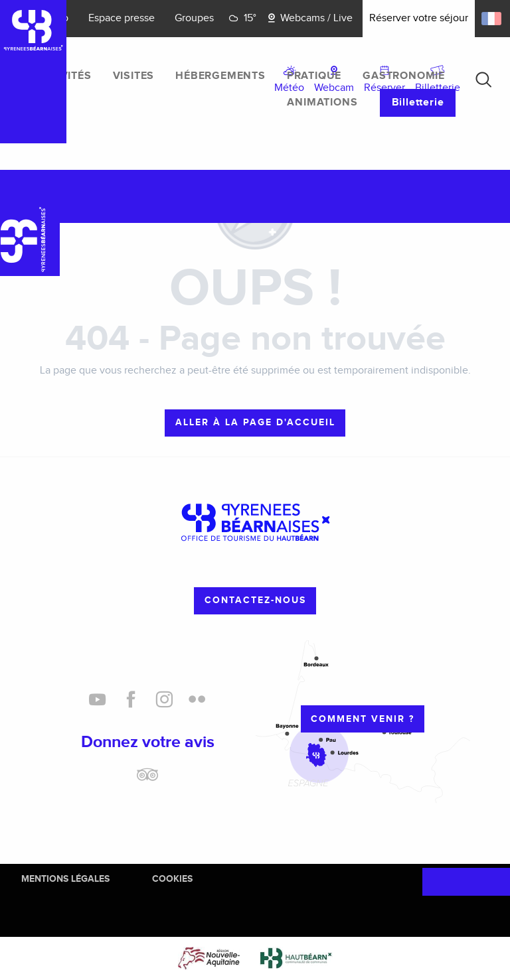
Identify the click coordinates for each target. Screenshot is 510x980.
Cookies (172, 879)
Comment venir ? (363, 719)
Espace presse (122, 18)
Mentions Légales (65, 879)
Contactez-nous (255, 600)
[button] (483, 80)
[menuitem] (63, 76)
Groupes (194, 18)
